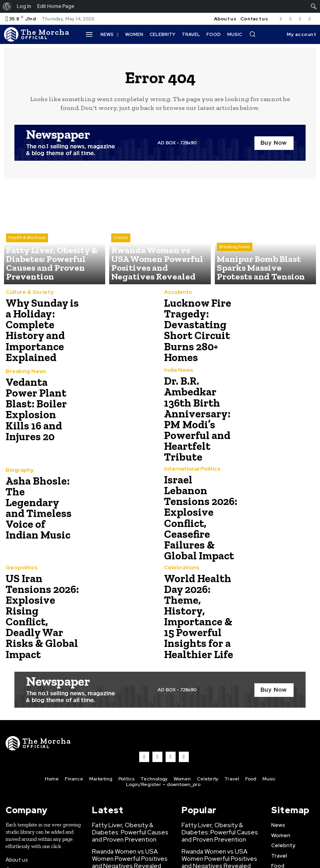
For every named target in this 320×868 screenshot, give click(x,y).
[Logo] (38, 34)
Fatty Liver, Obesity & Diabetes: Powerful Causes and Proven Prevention (131, 780)
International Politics (191, 459)
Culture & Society (29, 296)
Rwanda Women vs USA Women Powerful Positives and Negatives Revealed (130, 804)
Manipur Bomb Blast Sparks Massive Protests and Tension (129, 825)
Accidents (177, 296)
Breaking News (235, 261)
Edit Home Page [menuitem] (56, 6)
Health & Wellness (27, 254)
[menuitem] (7, 6)
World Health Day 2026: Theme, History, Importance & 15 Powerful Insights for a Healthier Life (200, 577)
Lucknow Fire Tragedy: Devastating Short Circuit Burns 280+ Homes (194, 330)
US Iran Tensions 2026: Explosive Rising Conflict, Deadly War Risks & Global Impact (40, 577)
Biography (19, 469)
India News (178, 371)
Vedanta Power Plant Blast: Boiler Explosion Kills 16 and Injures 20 (42, 409)
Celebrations (181, 538)
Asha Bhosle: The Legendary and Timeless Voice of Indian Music (39, 498)
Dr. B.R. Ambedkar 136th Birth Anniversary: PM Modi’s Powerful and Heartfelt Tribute (194, 414)
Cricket (121, 254)
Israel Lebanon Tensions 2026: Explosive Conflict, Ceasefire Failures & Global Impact (197, 498)
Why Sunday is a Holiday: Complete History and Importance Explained (42, 330)
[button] (252, 34)
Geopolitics (21, 538)
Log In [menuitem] (24, 6)
